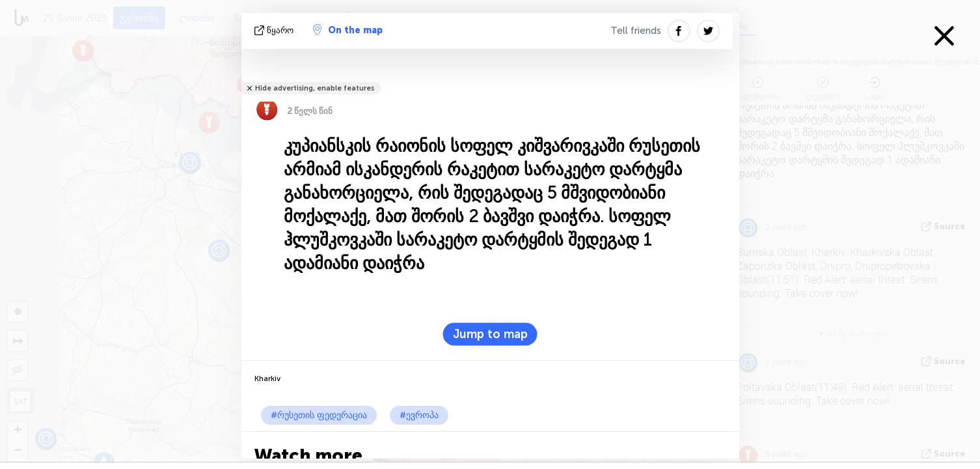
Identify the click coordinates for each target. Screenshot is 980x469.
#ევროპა (419, 415)
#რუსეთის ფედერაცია (319, 415)
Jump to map (490, 334)
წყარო (275, 30)
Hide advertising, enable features (315, 88)
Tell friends (636, 31)
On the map (348, 30)
